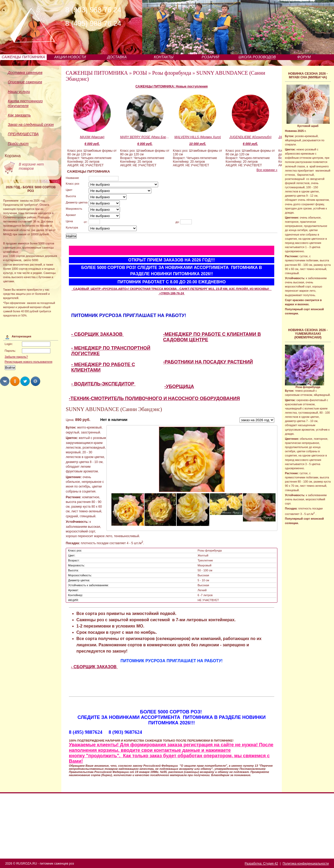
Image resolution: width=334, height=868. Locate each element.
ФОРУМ (304, 57)
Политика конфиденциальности (306, 864)
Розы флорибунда (172, 73)
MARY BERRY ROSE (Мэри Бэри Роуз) (145, 137)
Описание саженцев (25, 82)
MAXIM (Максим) (92, 137)
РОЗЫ (140, 73)
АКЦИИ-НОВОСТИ (70, 57)
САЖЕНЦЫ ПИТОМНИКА (23, 57)
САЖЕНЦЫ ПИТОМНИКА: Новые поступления (172, 86)
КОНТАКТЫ (164, 57)
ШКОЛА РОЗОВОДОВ (257, 57)
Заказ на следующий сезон (31, 125)
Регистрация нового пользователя (29, 362)
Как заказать (19, 115)
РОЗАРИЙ (210, 57)
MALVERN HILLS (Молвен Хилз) (198, 137)
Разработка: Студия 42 (261, 864)
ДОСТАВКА (117, 57)
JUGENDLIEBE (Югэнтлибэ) (250, 137)
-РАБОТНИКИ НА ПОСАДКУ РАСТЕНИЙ (208, 362)
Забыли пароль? (16, 357)
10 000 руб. (198, 144)
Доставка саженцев (25, 73)
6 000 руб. (92, 144)
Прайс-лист (18, 144)
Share (5, 381)
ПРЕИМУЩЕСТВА (23, 134)
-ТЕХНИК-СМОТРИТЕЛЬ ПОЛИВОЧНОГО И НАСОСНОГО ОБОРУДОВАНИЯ (154, 398)
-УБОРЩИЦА (179, 386)
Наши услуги (19, 92)
